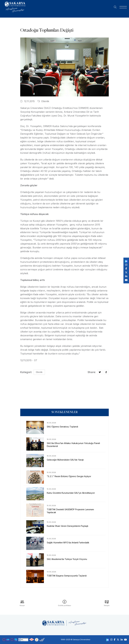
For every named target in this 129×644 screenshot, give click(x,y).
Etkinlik (43, 101)
